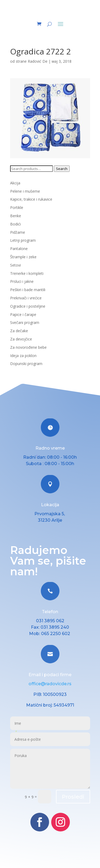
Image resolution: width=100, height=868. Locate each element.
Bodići (15, 224)
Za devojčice (21, 339)
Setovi (15, 265)
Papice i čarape (23, 314)
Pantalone (19, 249)
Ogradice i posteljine (28, 306)
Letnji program (23, 240)
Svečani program (25, 322)
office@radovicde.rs (50, 684)
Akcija (15, 183)
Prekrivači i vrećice (26, 298)
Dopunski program (26, 364)
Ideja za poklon (23, 356)
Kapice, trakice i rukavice (31, 199)
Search (62, 169)
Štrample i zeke (23, 257)
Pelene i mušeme (25, 191)
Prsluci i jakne (22, 281)
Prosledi (73, 797)
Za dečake (19, 331)
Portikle (17, 207)
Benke (16, 216)
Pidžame (18, 232)
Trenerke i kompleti (27, 273)
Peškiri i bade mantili (28, 290)
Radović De (38, 61)
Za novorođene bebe (28, 347)
